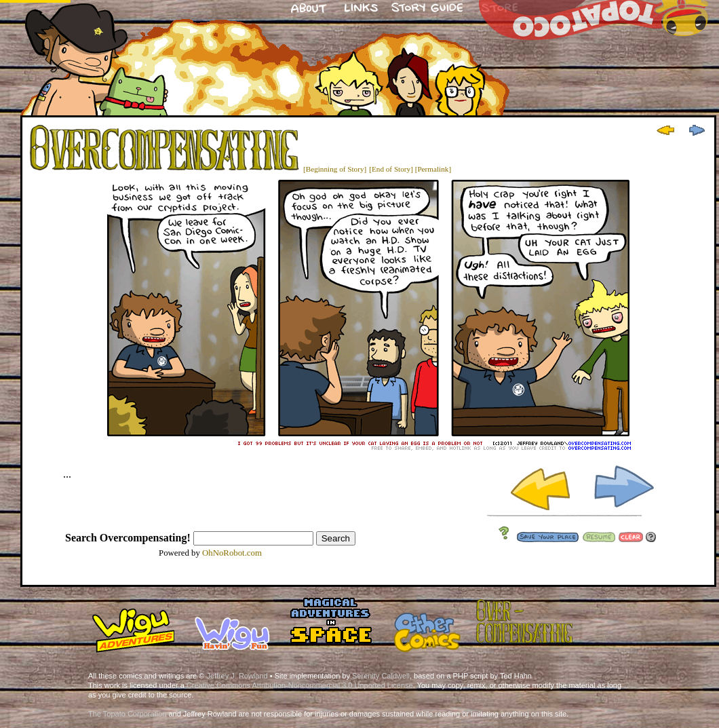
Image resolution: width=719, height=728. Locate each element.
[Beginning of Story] (335, 169)
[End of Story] (391, 169)
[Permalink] (433, 169)
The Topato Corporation (127, 714)
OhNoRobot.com (232, 553)
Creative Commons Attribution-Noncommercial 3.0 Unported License (300, 685)
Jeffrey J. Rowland (237, 676)
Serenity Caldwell (381, 676)
